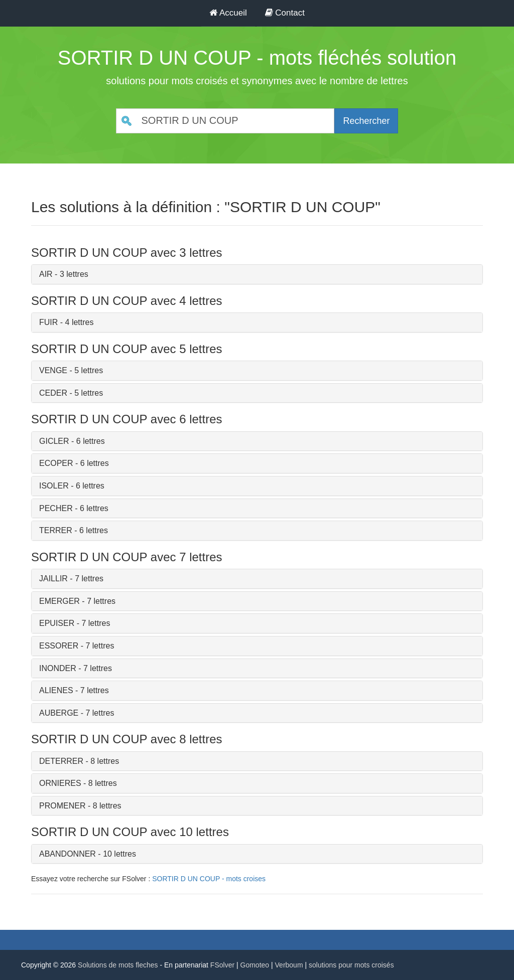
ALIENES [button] (56, 690)
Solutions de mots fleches (118, 965)
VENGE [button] (53, 370)
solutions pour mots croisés (351, 965)
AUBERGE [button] (59, 713)
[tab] (257, 274)
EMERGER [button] (59, 601)
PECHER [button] (56, 508)
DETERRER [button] (61, 761)
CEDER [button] (53, 393)
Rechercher (366, 121)
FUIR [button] (48, 322)
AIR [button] (46, 274)
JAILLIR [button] (53, 579)
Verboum (289, 965)
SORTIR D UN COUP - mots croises (209, 879)
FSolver (222, 965)
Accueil (228, 13)
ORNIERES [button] (60, 783)
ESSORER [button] (59, 646)
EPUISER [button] (57, 623)
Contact (285, 13)
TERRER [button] (56, 530)
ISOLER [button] (54, 486)
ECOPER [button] (56, 463)
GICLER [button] (54, 441)
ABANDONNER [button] (68, 854)
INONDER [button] (58, 668)
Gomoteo (255, 965)
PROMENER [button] (62, 806)
